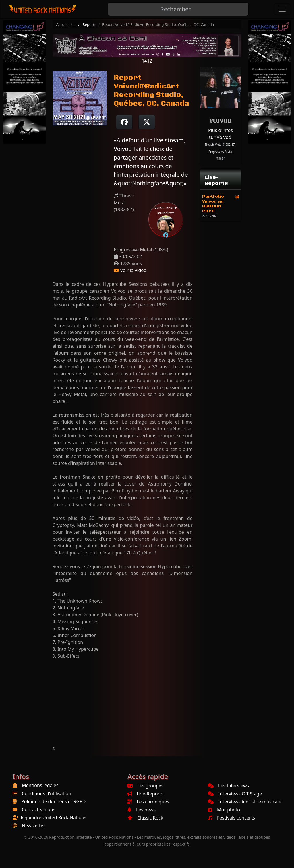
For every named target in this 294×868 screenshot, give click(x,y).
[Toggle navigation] (282, 9)
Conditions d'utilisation (47, 793)
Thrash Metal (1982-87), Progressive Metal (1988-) (220, 152)
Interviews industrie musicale (245, 802)
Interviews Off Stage (235, 794)
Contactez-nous (39, 809)
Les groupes (145, 786)
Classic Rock (145, 818)
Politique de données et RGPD (54, 801)
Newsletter (33, 826)
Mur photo (224, 810)
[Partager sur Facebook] (124, 122)
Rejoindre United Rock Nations (54, 817)
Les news (142, 810)
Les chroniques (148, 802)
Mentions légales (40, 785)
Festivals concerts (231, 818)
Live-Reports (85, 24)
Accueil (62, 24)
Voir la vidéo (130, 270)
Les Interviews (228, 786)
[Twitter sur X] (147, 122)
